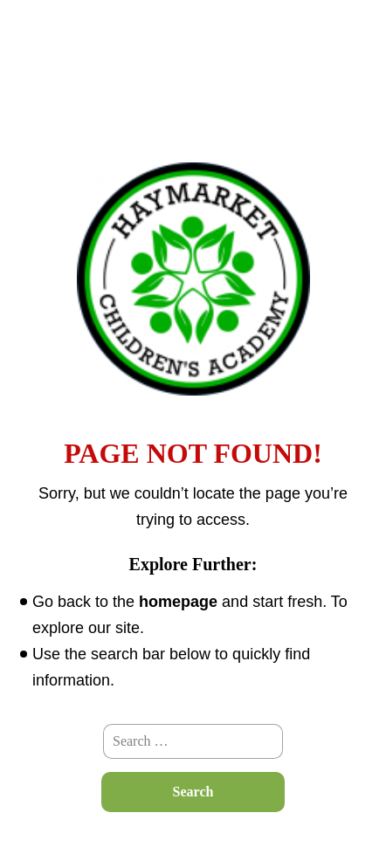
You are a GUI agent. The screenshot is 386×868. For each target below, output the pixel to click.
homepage (178, 602)
